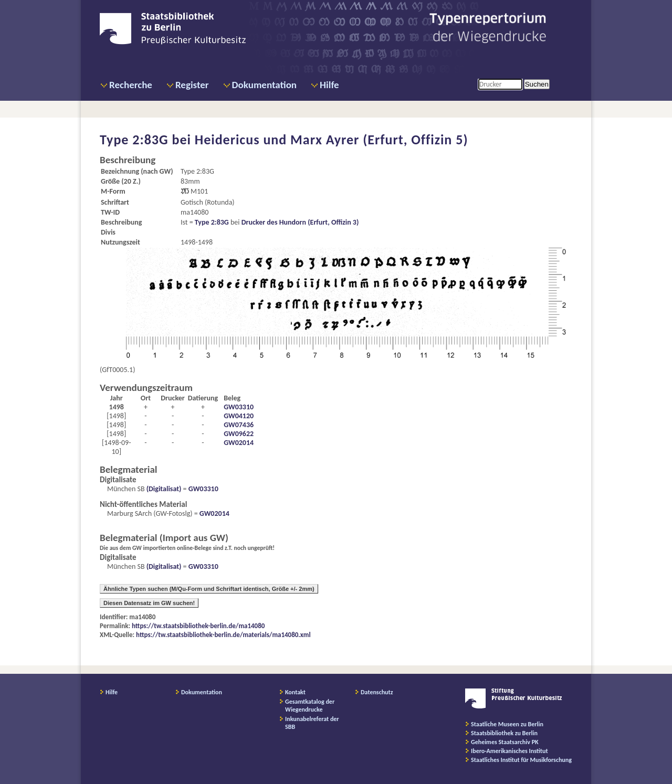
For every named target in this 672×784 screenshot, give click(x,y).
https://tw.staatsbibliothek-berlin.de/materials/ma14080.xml (223, 635)
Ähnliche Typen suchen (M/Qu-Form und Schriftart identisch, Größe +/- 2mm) (209, 589)
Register (192, 85)
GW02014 (239, 443)
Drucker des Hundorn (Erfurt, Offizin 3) (300, 222)
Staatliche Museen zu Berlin (507, 724)
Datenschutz (377, 692)
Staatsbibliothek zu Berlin (504, 733)
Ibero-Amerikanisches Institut (510, 751)
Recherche (131, 85)
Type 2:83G (212, 222)
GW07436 (239, 425)
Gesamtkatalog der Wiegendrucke (310, 706)
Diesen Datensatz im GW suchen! (149, 603)
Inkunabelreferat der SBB (312, 723)
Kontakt (295, 692)
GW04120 (239, 416)
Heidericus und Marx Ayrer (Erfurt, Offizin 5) (332, 140)
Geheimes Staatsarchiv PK (505, 742)
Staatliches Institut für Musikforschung (521, 760)
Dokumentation (264, 85)
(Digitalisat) (163, 489)
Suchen (537, 84)
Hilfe (329, 85)
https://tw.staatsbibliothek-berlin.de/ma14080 (198, 626)
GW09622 (239, 434)
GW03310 (239, 407)
